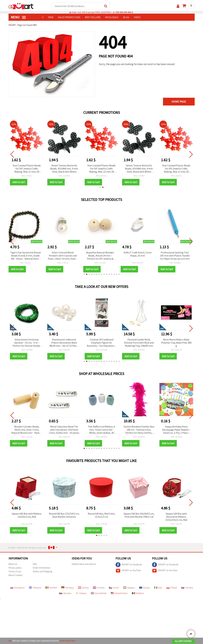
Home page (179, 102)
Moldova (138, 593)
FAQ (35, 564)
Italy (158, 588)
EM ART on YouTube (128, 571)
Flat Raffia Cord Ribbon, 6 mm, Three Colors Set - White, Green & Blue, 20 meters (101, 430)
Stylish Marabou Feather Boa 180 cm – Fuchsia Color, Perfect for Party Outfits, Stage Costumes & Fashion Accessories (139, 430)
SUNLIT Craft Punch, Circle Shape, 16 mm (139, 254)
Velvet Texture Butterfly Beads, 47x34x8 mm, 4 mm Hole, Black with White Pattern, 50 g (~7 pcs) (64, 169)
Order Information (41, 568)
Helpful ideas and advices (84, 564)
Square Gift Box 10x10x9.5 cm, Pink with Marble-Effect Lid (139, 515)
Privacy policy (15, 568)
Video (137, 17)
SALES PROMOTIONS (69, 17)
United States (119, 593)
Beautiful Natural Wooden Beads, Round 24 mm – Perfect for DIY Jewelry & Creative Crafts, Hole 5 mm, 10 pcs (102, 256)
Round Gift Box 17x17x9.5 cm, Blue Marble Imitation (64, 515)
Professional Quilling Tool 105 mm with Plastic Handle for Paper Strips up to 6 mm (176, 256)
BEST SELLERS (93, 17)
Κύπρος (81, 593)
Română (51, 588)
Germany (67, 588)
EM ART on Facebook (129, 565)
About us (13, 564)
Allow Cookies (183, 641)
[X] (10, 641)
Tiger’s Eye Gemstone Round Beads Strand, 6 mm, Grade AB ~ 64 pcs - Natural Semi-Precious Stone (27, 256)
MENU (18, 17)
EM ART (12, 25)
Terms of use (15, 571)
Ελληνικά (35, 588)
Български (17, 588)
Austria (83, 588)
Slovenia (65, 593)
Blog (126, 17)
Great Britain (99, 593)
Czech (114, 588)
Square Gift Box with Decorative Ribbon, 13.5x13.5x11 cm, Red (176, 517)
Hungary (129, 588)
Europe (144, 588)
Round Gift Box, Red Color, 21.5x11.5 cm (101, 515)
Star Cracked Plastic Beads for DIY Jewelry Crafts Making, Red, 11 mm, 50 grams (27, 169)
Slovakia (187, 588)
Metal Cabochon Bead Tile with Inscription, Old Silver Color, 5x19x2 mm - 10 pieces (64, 430)
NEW (51, 17)
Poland (172, 588)
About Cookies (16, 575)
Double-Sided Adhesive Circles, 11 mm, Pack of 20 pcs (27, 343)
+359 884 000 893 (123, 12)
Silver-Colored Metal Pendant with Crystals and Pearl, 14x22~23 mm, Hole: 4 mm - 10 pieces (64, 256)
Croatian (99, 588)
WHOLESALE (112, 17)
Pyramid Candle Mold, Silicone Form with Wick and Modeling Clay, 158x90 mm (176, 343)
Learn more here (68, 641)
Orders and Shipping (42, 571)
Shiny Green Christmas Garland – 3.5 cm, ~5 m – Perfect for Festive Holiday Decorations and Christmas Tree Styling (64, 343)
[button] (100, 187)
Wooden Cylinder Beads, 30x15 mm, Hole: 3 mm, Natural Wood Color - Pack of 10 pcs (27, 430)
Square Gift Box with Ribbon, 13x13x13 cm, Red (27, 515)
